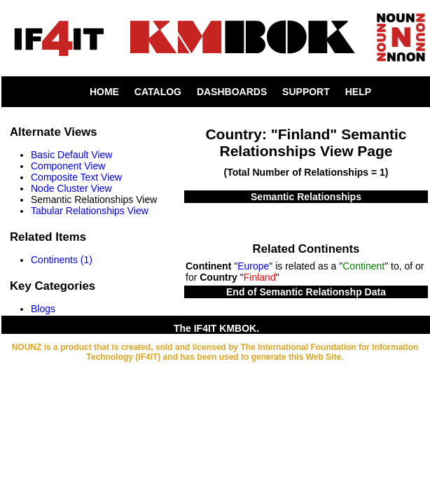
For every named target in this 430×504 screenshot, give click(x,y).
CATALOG (158, 92)
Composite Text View (76, 177)
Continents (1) (62, 260)
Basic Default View (71, 155)
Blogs (43, 309)
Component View (68, 166)
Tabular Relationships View (90, 211)
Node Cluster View (71, 188)
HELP (358, 92)
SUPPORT (306, 92)
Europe (253, 266)
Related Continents (306, 249)
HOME (104, 92)
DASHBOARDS (232, 92)
